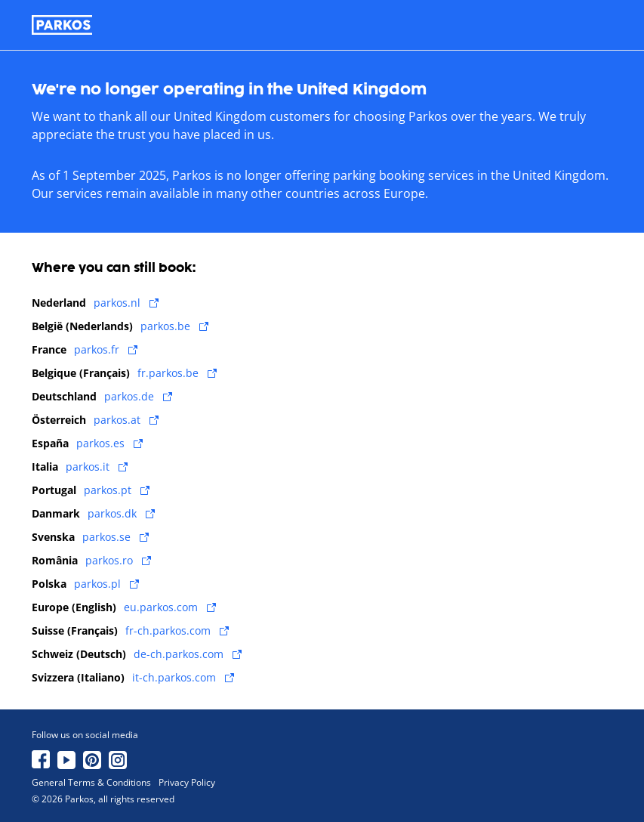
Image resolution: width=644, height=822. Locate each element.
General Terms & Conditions (91, 783)
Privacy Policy (187, 783)
